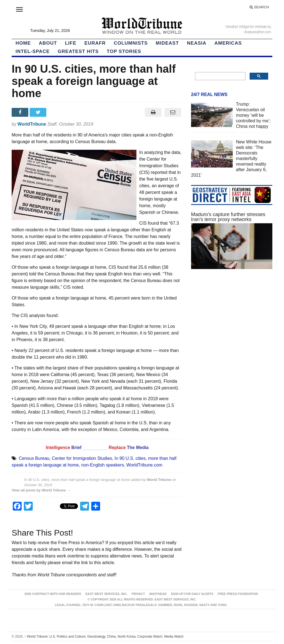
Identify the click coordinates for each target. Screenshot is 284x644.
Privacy (138, 594)
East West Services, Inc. (106, 594)
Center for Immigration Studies (82, 458)
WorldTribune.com (144, 465)
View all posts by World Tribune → (41, 490)
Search (259, 7)
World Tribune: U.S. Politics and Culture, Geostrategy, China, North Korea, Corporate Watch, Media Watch (104, 637)
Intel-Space (33, 51)
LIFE (71, 43)
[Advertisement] (232, 322)
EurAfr (95, 43)
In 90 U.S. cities (130, 458)
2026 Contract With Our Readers (53, 594)
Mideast (168, 43)
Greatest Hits (78, 51)
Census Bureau (34, 458)
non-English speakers (103, 465)
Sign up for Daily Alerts (192, 594)
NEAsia (197, 43)
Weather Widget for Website (246, 27)
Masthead (158, 594)
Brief (77, 447)
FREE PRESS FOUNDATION (238, 594)
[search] (220, 76)
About (48, 43)
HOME (23, 43)
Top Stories (124, 51)
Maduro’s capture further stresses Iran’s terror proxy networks (228, 217)
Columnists (131, 43)
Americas (228, 43)
